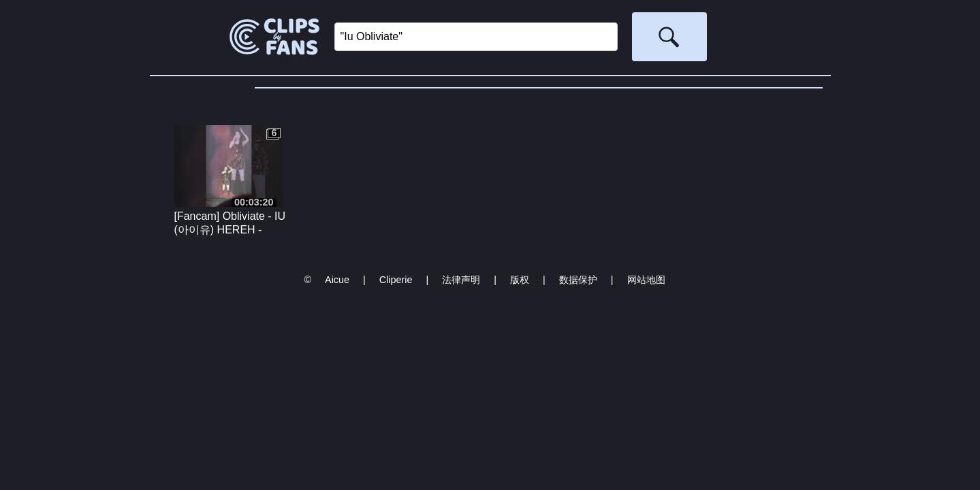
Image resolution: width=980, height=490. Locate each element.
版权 (520, 280)
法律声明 (461, 280)
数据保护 (578, 280)
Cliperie (396, 280)
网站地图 (646, 280)
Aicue (337, 280)
